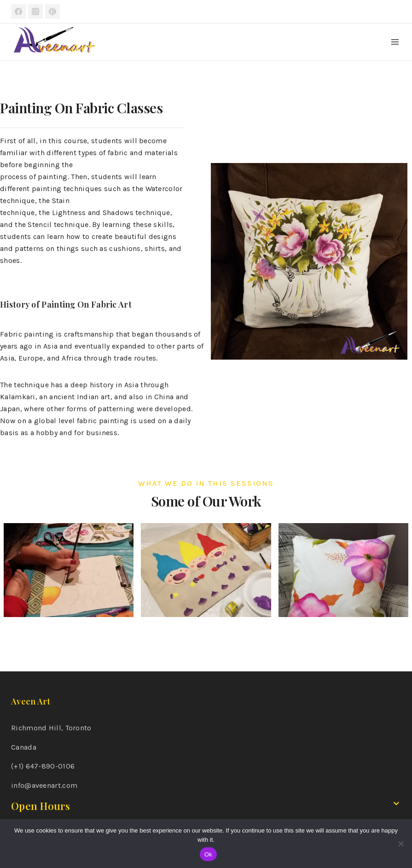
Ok (208, 854)
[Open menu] (395, 42)
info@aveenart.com (44, 785)
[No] (400, 844)
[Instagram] (35, 12)
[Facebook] (18, 12)
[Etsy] (52, 12)
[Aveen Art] (55, 42)
